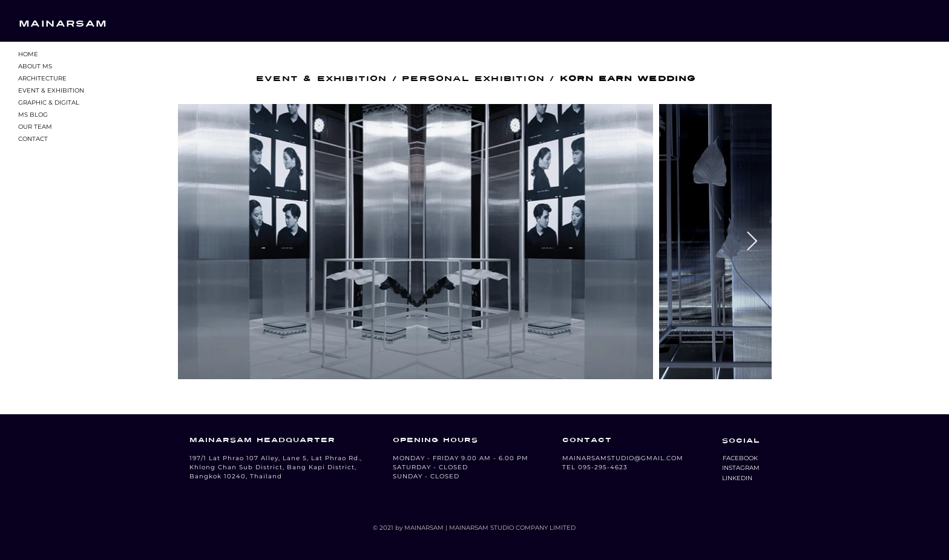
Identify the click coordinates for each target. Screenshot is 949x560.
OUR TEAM (35, 127)
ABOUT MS (35, 66)
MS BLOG (33, 115)
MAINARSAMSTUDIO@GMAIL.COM (623, 458)
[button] (740, 458)
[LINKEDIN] (737, 478)
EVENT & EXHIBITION (51, 90)
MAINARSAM (63, 24)
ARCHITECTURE (42, 78)
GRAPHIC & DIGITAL (49, 103)
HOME (28, 54)
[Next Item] (752, 242)
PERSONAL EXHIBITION (473, 79)
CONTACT (33, 139)
